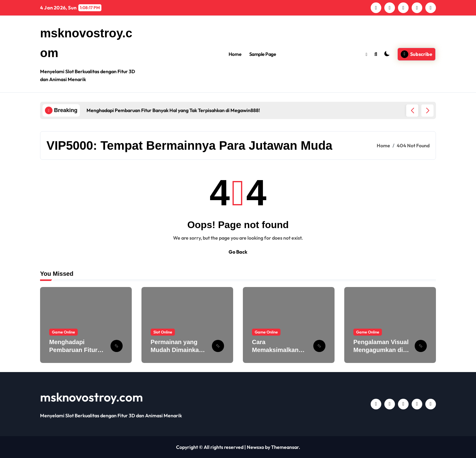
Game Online (63, 332)
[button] (427, 111)
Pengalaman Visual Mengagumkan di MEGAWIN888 (381, 350)
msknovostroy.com (92, 397)
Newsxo (255, 447)
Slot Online (163, 332)
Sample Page (263, 54)
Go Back (238, 252)
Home (235, 54)
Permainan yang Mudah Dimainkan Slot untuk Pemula (177, 350)
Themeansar (285, 447)
